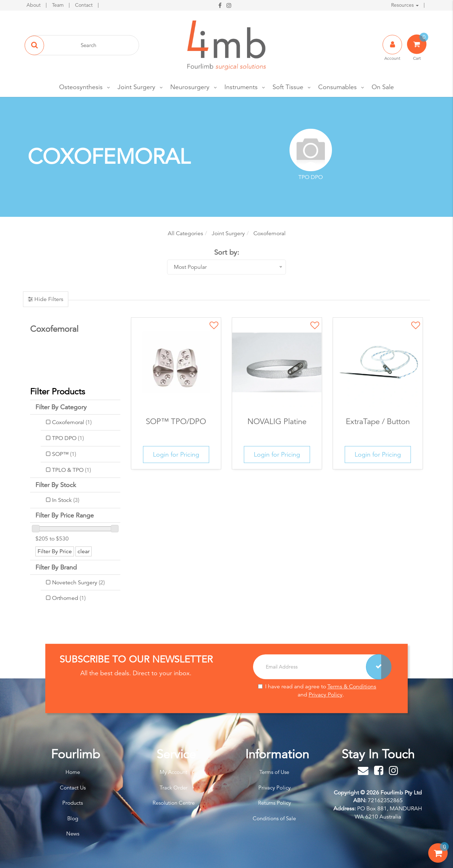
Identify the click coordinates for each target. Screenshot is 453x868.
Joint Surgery (136, 87)
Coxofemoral (72, 422)
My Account (173, 772)
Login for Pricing (176, 454)
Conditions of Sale (274, 818)
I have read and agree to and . (317, 691)
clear (84, 551)
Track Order (174, 788)
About (34, 5)
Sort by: (227, 252)
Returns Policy (274, 803)
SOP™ (64, 454)
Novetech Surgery (78, 583)
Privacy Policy (326, 695)
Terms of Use (274, 772)
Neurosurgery (190, 87)
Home (73, 772)
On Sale (383, 87)
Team (59, 5)
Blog (73, 818)
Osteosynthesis (81, 87)
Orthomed (69, 598)
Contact (85, 5)
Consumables (337, 87)
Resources (405, 5)
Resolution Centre (174, 803)
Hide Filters (48, 299)
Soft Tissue (288, 87)
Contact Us (73, 788)
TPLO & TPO (71, 470)
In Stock (66, 500)
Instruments (241, 87)
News (73, 834)
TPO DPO (68, 438)
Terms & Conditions (352, 687)
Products (73, 803)
